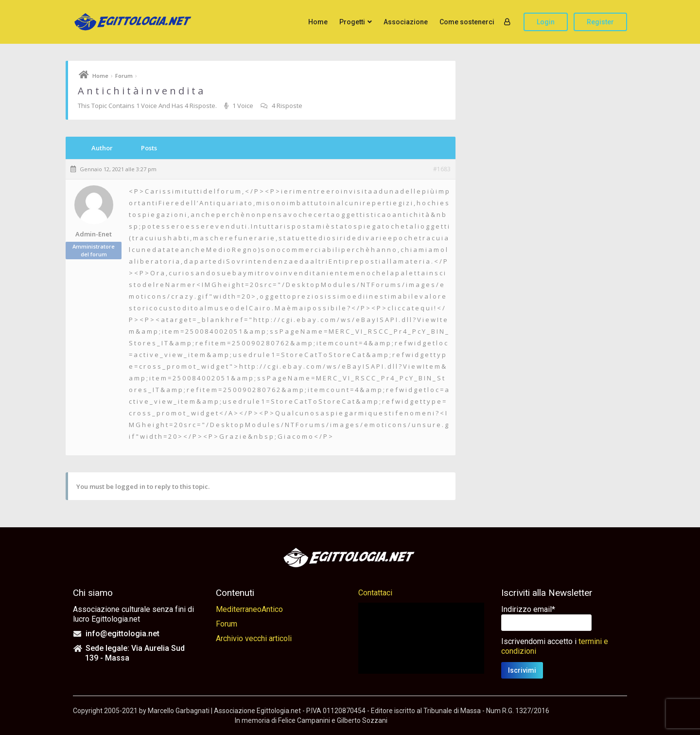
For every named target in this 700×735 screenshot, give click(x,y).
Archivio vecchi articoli (254, 638)
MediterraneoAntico (249, 609)
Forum (124, 76)
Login (546, 22)
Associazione (406, 22)
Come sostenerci (467, 22)
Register (600, 22)
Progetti (352, 22)
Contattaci (375, 593)
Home (318, 22)
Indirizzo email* (528, 609)
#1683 (442, 169)
